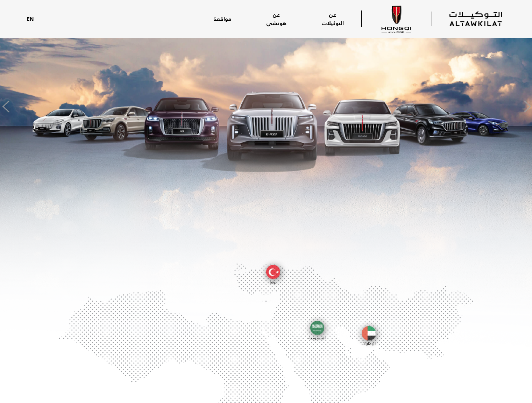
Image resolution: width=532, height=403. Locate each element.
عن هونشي (276, 19)
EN (30, 19)
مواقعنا (222, 19)
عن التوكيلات (333, 19)
